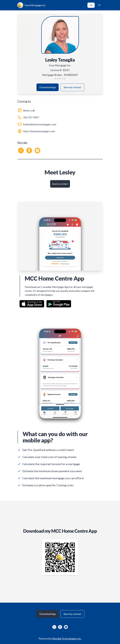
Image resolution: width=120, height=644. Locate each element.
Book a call (29, 110)
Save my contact (72, 87)
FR (99, 5)
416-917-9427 (31, 117)
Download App (48, 87)
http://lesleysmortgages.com (39, 131)
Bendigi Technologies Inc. (67, 639)
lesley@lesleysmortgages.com (40, 124)
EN (91, 5)
